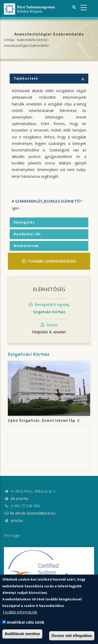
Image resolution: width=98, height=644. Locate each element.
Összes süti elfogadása (72, 636)
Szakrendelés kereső (32, 40)
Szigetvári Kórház (49, 312)
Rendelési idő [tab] (27, 234)
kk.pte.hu (20, 498)
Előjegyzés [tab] (24, 222)
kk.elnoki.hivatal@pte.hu (30, 513)
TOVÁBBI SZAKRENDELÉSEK (49, 261)
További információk (20, 612)
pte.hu (17, 520)
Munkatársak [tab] (26, 246)
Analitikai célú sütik (26, 622)
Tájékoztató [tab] (49, 78)
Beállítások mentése (22, 634)
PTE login (12, 536)
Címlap (9, 40)
